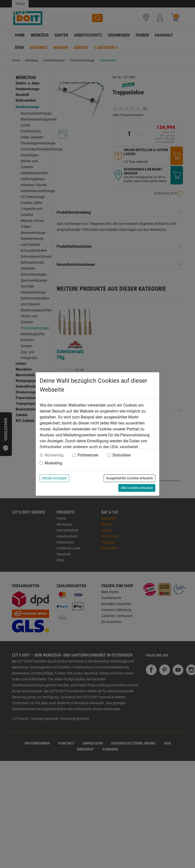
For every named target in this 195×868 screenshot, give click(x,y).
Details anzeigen (54, 478)
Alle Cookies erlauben (137, 488)
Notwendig (54, 455)
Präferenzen (88, 455)
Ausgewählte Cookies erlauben (130, 478)
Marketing (53, 463)
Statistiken (122, 455)
